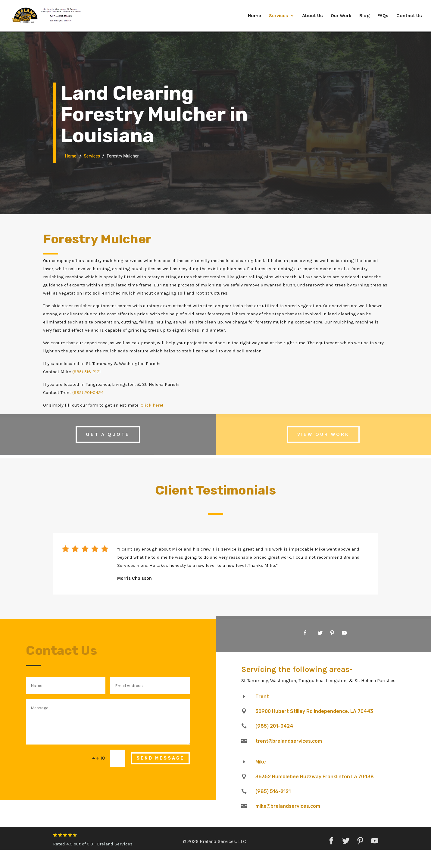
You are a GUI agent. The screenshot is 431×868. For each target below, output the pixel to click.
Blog (364, 16)
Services (279, 16)
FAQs (383, 16)
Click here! (152, 405)
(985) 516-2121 (87, 372)
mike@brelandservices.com (288, 806)
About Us (312, 16)
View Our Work (323, 430)
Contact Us (409, 16)
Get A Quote (108, 430)
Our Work (341, 16)
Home (255, 16)
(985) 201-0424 (88, 392)
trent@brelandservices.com (289, 741)
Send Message (160, 758)
